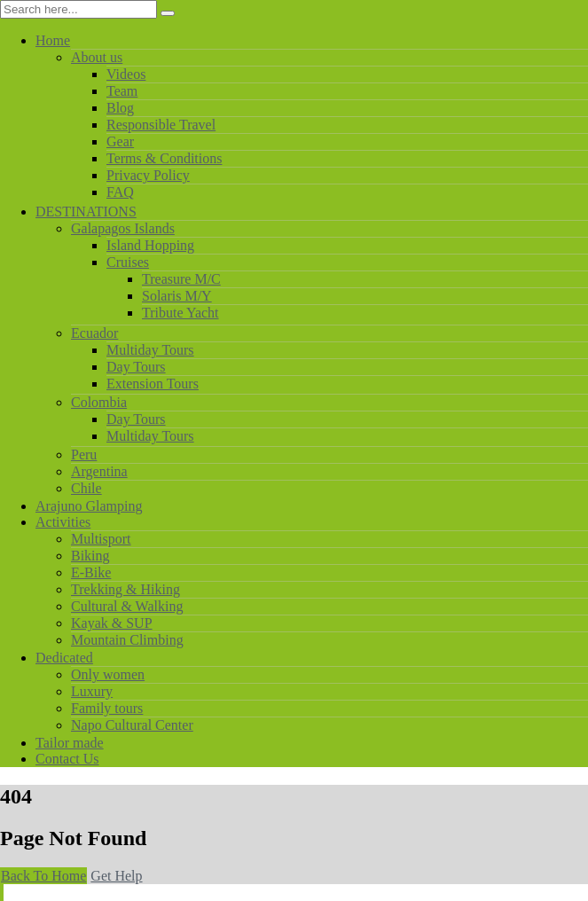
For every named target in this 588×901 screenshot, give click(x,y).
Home (53, 40)
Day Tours (136, 367)
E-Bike (91, 572)
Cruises (128, 262)
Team (122, 91)
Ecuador (94, 333)
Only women (108, 674)
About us (97, 57)
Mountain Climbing (127, 640)
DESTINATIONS (86, 212)
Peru (84, 454)
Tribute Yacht (180, 313)
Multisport (101, 539)
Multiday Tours (150, 350)
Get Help (116, 876)
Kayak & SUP (112, 623)
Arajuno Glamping (89, 506)
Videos (126, 74)
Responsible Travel (161, 125)
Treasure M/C (181, 279)
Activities (63, 522)
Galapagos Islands (123, 228)
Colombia (99, 402)
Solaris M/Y (177, 296)
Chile (86, 488)
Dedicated (64, 658)
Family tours (107, 708)
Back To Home (43, 876)
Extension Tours (153, 384)
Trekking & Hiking (125, 589)
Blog (120, 108)
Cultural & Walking (127, 606)
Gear (120, 141)
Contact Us (67, 759)
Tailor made (70, 743)
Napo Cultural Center (132, 725)
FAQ (120, 192)
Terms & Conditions (164, 158)
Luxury (92, 691)
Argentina (99, 471)
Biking (90, 556)
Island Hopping (150, 245)
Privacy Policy (148, 175)
